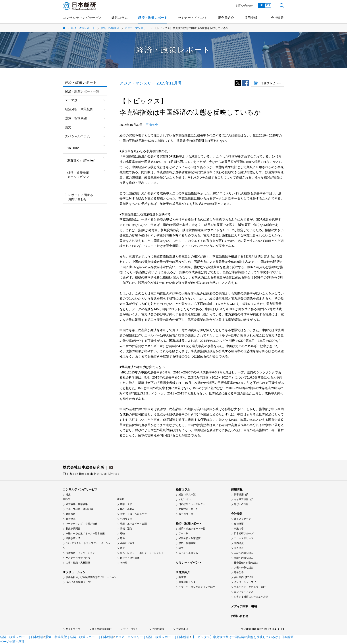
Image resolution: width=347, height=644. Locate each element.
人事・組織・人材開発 (78, 563)
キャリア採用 (241, 499)
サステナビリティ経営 (78, 558)
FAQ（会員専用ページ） (79, 582)
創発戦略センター (188, 582)
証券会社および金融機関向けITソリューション (91, 577)
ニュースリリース (244, 538)
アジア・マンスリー (137, 28)
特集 (68, 494)
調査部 (182, 577)
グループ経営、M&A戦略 (79, 509)
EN (268, 5)
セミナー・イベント (193, 18)
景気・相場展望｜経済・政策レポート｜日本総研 (79, 637)
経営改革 (71, 519)
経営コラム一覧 (187, 494)
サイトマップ (73, 629)
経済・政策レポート (153, 18)
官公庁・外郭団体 (130, 558)
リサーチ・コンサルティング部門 (197, 587)
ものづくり (126, 519)
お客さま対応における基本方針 (251, 597)
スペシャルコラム (188, 553)
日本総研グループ (244, 533)
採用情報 (251, 18)
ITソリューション (74, 572)
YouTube (73, 148)
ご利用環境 (158, 629)
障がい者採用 (241, 504)
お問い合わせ (244, 6)
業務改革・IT (73, 538)
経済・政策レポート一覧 (82, 91)
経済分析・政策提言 (190, 538)
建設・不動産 (127, 509)
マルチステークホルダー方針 (250, 587)
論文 (181, 548)
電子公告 (239, 572)
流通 (122, 538)
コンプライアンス (244, 592)
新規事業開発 (73, 529)
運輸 (122, 533)
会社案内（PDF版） (245, 577)
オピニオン (185, 499)
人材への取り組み (244, 553)
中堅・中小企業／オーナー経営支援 (85, 533)
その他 (124, 563)
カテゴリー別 (186, 514)
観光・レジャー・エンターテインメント (142, 553)
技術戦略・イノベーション (80, 553)
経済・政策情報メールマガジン (78, 175)
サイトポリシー (132, 629)
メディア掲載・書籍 (244, 606)
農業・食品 (126, 504)
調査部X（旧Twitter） (82, 160)
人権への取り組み (244, 567)
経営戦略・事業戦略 (77, 504)
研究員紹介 (226, 18)
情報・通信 (126, 529)
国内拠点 (239, 543)
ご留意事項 (182, 629)
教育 (122, 548)
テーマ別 (183, 533)
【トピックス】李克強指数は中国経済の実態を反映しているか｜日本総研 (243, 637)
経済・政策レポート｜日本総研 (22, 637)
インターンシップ (244, 582)
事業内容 (239, 529)
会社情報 (277, 18)
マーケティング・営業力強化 (82, 524)
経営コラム (120, 18)
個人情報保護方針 (102, 629)
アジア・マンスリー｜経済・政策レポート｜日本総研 (152, 637)
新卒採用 (239, 494)
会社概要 (239, 524)
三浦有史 (152, 125)
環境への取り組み (244, 558)
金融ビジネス (127, 543)
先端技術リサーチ (188, 509)
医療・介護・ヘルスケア (133, 514)
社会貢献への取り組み (246, 563)
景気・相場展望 (110, 28)
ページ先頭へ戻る (12, 642)
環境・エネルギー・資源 (133, 524)
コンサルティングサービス (82, 18)
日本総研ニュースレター (192, 504)
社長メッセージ (242, 519)
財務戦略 (71, 514)
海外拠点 (239, 548)
